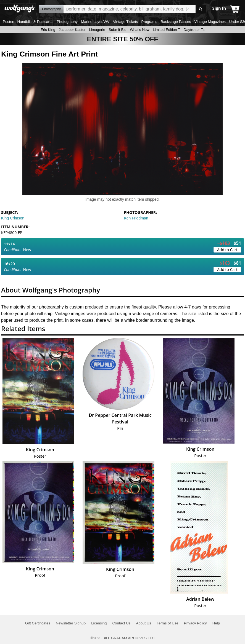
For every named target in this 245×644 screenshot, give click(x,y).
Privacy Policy (195, 623)
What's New (140, 30)
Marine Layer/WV (95, 22)
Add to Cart (227, 250)
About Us (143, 623)
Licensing (99, 623)
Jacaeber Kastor (72, 30)
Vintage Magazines (210, 22)
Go (201, 9)
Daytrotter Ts (194, 30)
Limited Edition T (166, 30)
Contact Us (121, 623)
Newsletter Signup (71, 623)
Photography (67, 22)
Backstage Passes (176, 22)
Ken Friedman (136, 218)
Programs (149, 22)
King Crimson (13, 218)
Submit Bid (117, 30)
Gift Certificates (38, 623)
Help (216, 623)
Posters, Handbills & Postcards (28, 22)
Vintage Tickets (125, 22)
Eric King (48, 30)
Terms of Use (168, 623)
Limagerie (97, 30)
